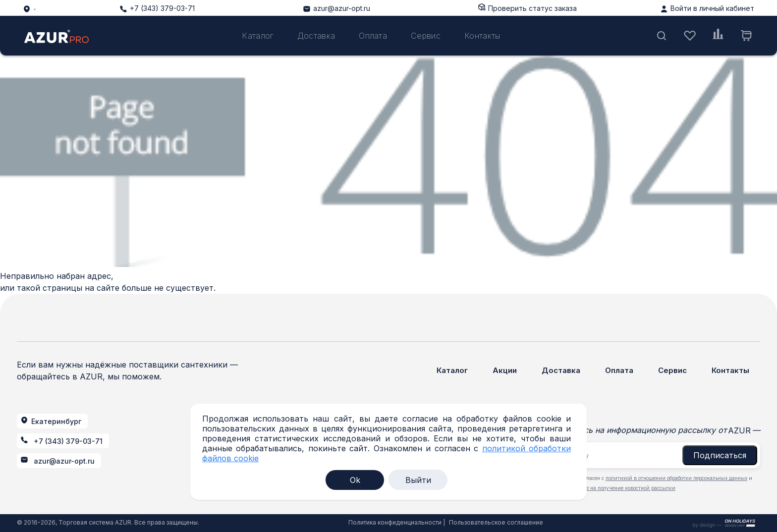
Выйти (418, 480)
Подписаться (720, 455)
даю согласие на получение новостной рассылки (615, 488)
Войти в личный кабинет (712, 8)
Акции (505, 370)
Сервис (426, 36)
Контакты (482, 36)
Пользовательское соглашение (496, 522)
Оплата (373, 36)
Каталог (257, 36)
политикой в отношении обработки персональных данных (676, 478)
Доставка (316, 36)
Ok (355, 480)
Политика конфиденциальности (395, 522)
